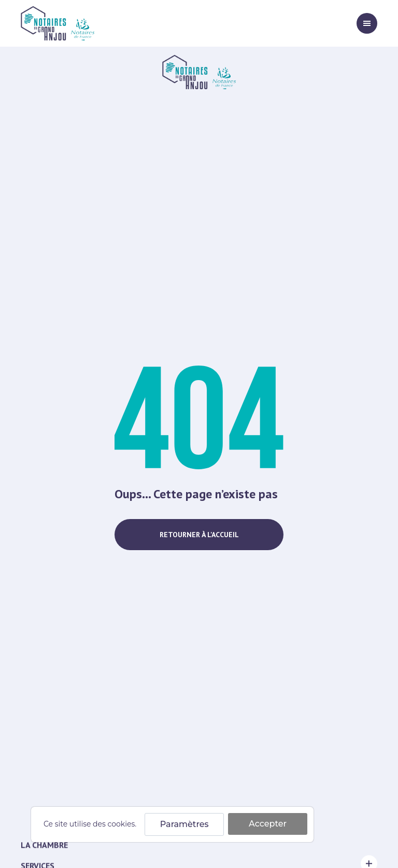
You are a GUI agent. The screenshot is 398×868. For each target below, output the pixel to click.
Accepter (268, 824)
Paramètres (184, 824)
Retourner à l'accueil (199, 535)
